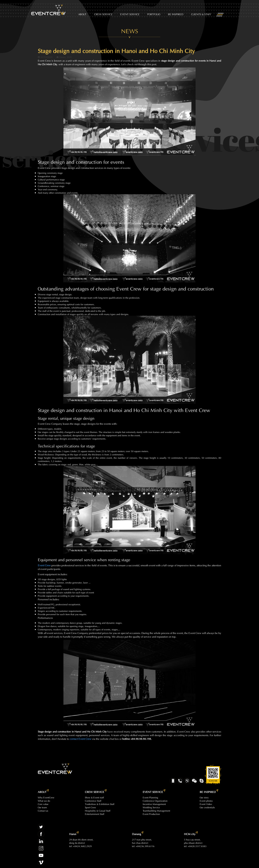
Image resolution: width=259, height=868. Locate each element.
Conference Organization (155, 801)
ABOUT (82, 14)
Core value (43, 804)
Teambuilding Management (156, 810)
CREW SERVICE (103, 14)
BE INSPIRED (176, 14)
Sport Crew (90, 807)
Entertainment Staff (95, 814)
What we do (44, 801)
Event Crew (44, 565)
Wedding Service (151, 807)
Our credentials (207, 807)
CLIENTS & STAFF (201, 14)
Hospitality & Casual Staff (98, 810)
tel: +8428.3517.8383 (195, 846)
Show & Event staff (94, 797)
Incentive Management (154, 804)
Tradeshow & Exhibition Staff (100, 804)
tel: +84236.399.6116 (143, 846)
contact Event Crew (81, 739)
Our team (42, 807)
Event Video (206, 804)
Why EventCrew (46, 797)
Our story (204, 797)
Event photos (206, 801)
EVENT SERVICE (130, 14)
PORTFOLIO (154, 14)
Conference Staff (93, 801)
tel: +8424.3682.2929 (80, 846)
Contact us (43, 810)
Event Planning (150, 797)
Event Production (151, 814)
